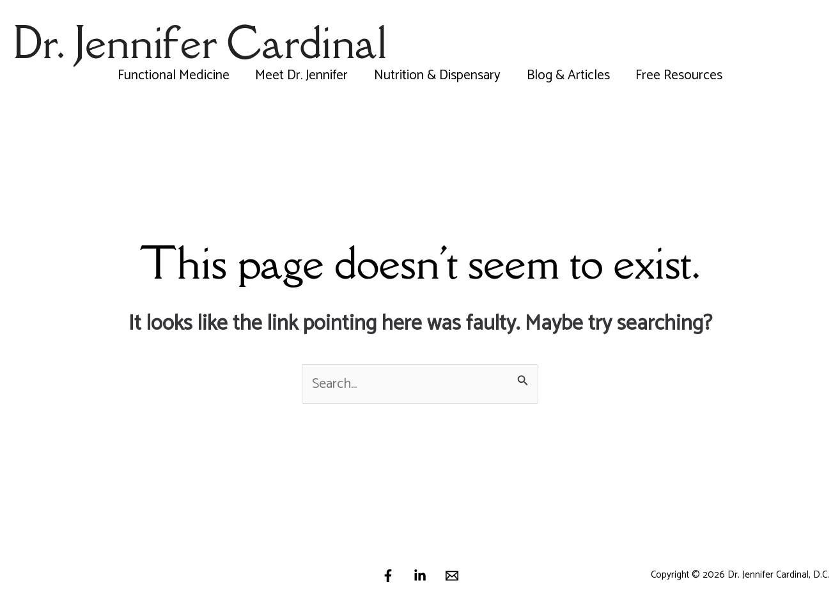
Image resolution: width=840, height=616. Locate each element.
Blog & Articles (569, 75)
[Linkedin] (420, 576)
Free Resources (681, 75)
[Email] (452, 576)
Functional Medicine (172, 75)
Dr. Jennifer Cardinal (200, 42)
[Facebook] (388, 576)
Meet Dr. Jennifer (301, 75)
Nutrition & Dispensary (437, 75)
